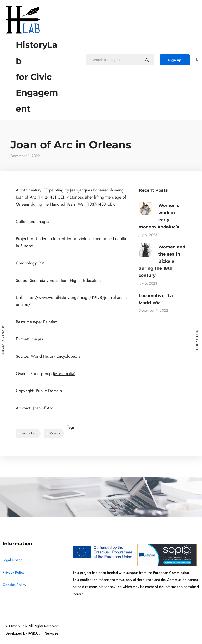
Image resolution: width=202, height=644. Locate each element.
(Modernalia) (64, 374)
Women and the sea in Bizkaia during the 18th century (162, 261)
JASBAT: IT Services (43, 633)
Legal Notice (12, 560)
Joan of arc (30, 433)
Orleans (55, 433)
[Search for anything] (147, 60)
